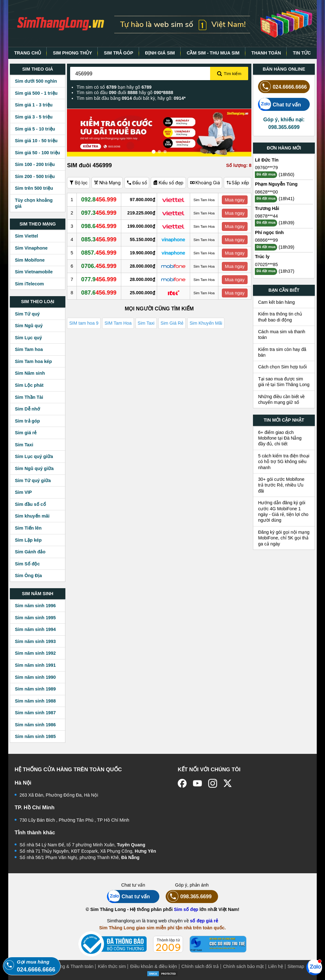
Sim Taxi (24, 445)
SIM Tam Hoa (118, 323)
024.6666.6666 (282, 87)
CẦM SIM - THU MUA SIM (213, 53)
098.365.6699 (189, 897)
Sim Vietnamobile (34, 272)
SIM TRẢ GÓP (118, 53)
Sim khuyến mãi (32, 516)
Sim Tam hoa (29, 349)
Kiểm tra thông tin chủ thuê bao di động (280, 317)
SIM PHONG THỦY (73, 53)
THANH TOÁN (266, 53)
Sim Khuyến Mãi (206, 323)
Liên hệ (276, 966)
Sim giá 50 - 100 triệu (37, 153)
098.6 (99, 226)
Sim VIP (23, 492)
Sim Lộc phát (29, 385)
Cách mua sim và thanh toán (282, 334)
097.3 (99, 213)
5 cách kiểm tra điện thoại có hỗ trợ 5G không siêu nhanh (284, 462)
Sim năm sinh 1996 (35, 606)
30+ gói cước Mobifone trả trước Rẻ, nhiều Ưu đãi (281, 485)
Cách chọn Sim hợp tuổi (282, 367)
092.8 (99, 200)
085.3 (99, 239)
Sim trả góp (27, 421)
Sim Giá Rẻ (172, 323)
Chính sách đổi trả (200, 966)
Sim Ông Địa (28, 576)
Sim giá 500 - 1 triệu (36, 93)
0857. (99, 253)
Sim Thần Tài (29, 397)
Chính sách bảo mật (243, 966)
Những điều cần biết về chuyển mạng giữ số (281, 399)
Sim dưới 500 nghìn (36, 81)
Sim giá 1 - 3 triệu (34, 105)
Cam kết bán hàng (276, 302)
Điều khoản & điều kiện (153, 966)
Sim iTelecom (29, 284)
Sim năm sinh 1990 (35, 677)
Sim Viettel (27, 236)
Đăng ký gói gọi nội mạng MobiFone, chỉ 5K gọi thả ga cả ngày (284, 538)
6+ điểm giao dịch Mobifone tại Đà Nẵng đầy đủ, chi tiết (280, 438)
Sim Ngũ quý (29, 326)
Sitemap (296, 966)
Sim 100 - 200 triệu (35, 164)
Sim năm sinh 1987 (35, 713)
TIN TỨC (302, 53)
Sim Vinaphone (31, 248)
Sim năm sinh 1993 (35, 641)
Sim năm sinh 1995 (35, 618)
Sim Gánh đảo (30, 552)
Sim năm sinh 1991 (35, 665)
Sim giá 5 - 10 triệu (35, 129)
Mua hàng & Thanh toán (69, 966)
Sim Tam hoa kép (33, 361)
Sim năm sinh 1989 (35, 689)
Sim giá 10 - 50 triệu (36, 141)
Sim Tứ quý (27, 314)
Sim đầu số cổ (30, 504)
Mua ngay (235, 200)
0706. (99, 266)
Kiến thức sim (112, 966)
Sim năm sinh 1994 (35, 629)
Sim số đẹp (186, 909)
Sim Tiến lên (28, 528)
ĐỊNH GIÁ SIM (160, 53)
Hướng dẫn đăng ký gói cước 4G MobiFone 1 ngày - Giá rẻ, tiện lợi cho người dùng (283, 511)
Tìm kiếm (229, 74)
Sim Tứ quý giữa (33, 480)
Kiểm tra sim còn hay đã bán (282, 352)
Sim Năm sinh (30, 373)
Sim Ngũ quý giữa (34, 468)
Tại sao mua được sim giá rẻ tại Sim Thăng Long (284, 382)
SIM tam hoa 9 (84, 323)
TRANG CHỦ (28, 53)
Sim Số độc (27, 564)
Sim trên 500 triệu (34, 188)
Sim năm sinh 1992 (35, 653)
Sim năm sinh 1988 (35, 701)
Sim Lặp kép (28, 540)
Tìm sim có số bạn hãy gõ (114, 87)
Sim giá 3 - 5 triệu (34, 117)
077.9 (99, 279)
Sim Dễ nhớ (27, 409)
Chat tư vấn (279, 104)
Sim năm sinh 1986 (35, 725)
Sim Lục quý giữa (34, 456)
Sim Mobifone (30, 260)
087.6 (99, 293)
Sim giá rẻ (26, 433)
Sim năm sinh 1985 (35, 736)
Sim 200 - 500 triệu (35, 176)
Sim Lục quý (28, 338)
